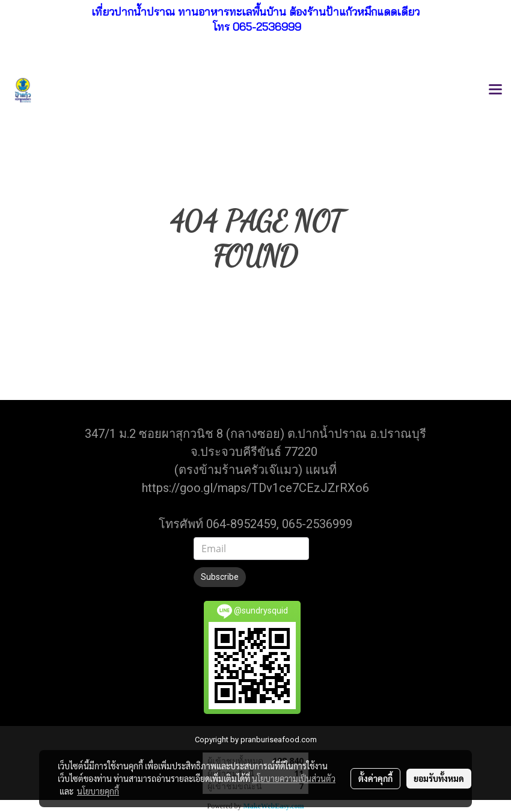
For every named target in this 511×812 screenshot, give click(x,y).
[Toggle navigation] (495, 90)
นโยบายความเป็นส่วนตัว (294, 778)
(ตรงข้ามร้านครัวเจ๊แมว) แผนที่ (255, 470)
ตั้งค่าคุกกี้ (375, 778)
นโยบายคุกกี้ (98, 791)
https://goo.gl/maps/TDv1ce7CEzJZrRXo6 (255, 488)
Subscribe (220, 577)
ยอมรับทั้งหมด (439, 778)
